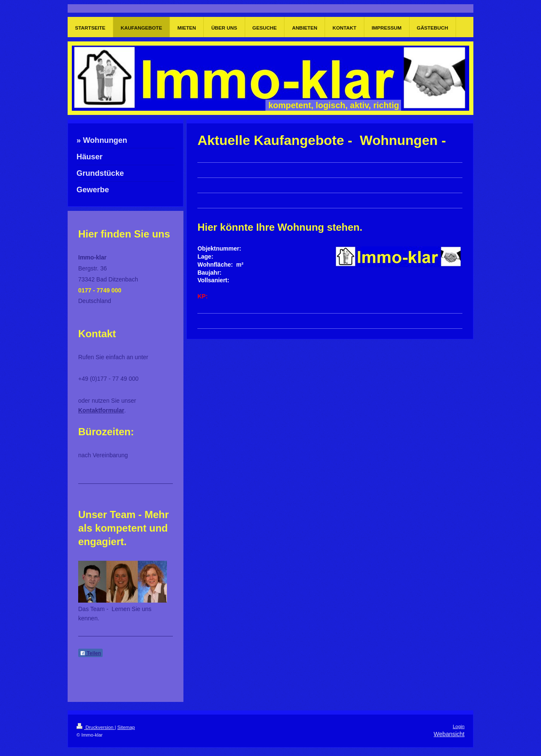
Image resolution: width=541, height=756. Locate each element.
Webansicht (449, 734)
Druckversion (96, 727)
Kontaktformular (101, 410)
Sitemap (126, 727)
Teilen (90, 653)
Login (459, 726)
